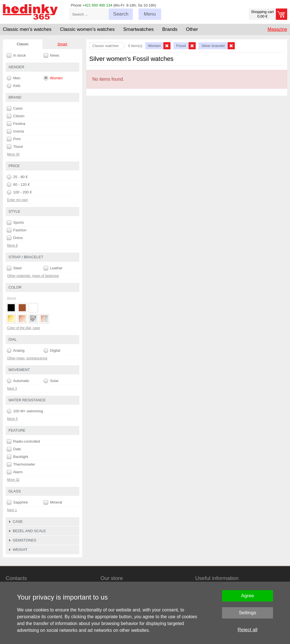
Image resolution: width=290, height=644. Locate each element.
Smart (62, 44)
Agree (247, 596)
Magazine (277, 29)
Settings (247, 613)
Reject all (248, 630)
